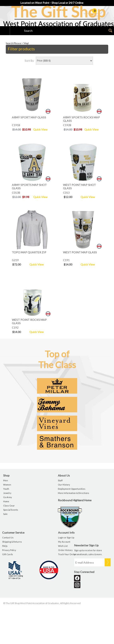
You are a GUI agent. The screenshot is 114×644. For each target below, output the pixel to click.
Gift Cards (8, 554)
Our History (64, 485)
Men (6, 480)
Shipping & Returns (12, 542)
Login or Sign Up (66, 537)
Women (7, 485)
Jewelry (7, 493)
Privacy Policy (9, 550)
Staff (60, 480)
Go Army (8, 497)
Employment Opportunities (72, 489)
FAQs (5, 546)
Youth (6, 489)
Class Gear (9, 506)
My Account (64, 542)
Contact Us (8, 537)
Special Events (11, 510)
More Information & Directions (74, 493)
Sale (5, 514)
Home (6, 501)
